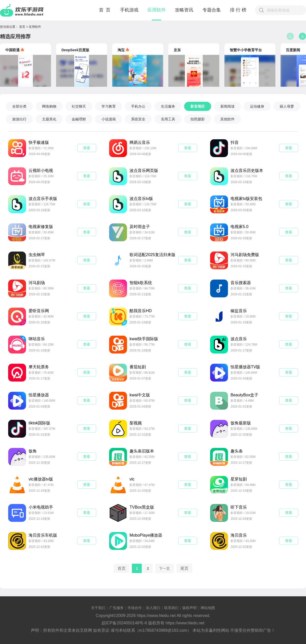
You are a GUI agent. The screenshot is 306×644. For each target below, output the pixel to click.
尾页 (184, 568)
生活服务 (168, 106)
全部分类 (19, 106)
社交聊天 (79, 106)
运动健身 (257, 106)
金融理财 (79, 119)
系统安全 (138, 119)
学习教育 (109, 106)
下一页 (164, 568)
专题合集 (212, 10)
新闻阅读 (227, 106)
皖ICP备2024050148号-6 (124, 623)
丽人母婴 (287, 106)
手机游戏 (129, 10)
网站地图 (208, 608)
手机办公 (138, 106)
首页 (22, 27)
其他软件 (227, 119)
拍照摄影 (198, 119)
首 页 (105, 10)
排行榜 (239, 10)
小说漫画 (109, 119)
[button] (302, 36)
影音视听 (198, 106)
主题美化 (49, 119)
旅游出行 (19, 119)
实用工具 (168, 119)
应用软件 (157, 10)
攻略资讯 (184, 10)
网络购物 (49, 106)
